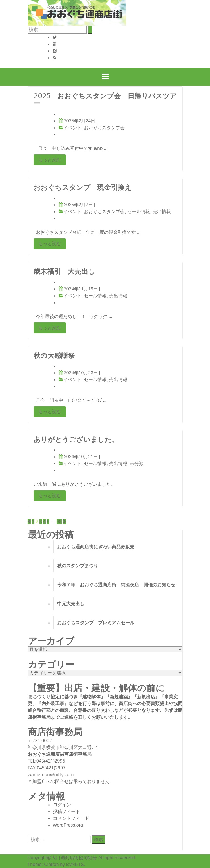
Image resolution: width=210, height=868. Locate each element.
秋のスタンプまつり (78, 566)
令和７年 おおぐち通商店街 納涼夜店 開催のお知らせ (116, 585)
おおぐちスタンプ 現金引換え (83, 188)
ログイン (62, 805)
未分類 (137, 463)
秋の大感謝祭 (54, 356)
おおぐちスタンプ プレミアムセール (96, 623)
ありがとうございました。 (76, 440)
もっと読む (50, 160)
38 (59, 522)
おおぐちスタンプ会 (104, 128)
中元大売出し (71, 604)
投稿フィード (66, 811)
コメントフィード (71, 818)
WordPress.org (68, 825)
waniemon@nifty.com (51, 774)
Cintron (51, 864)
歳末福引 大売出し (64, 271)
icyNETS (75, 864)
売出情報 (162, 212)
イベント (72, 128)
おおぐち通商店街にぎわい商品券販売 (96, 547)
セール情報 (139, 212)
